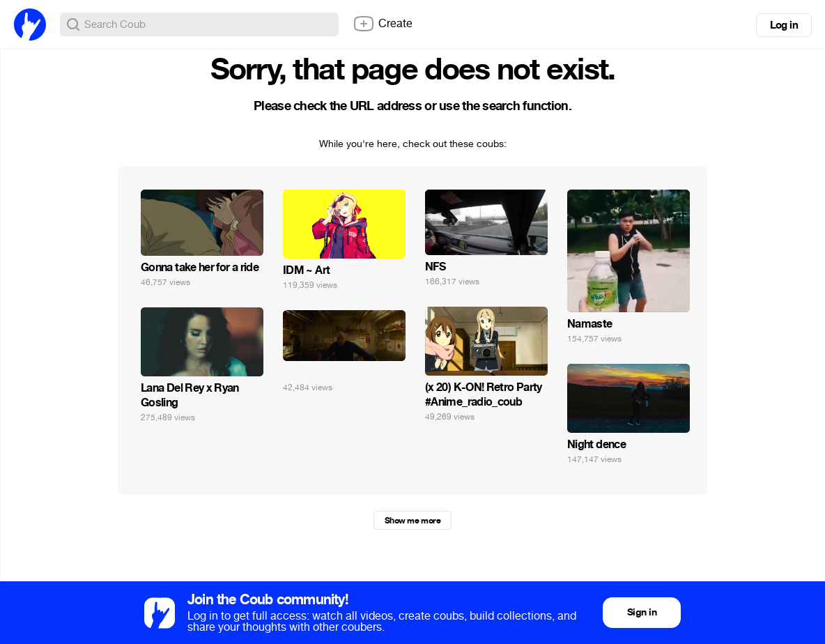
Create (383, 24)
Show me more (412, 521)
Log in (784, 25)
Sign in (642, 612)
